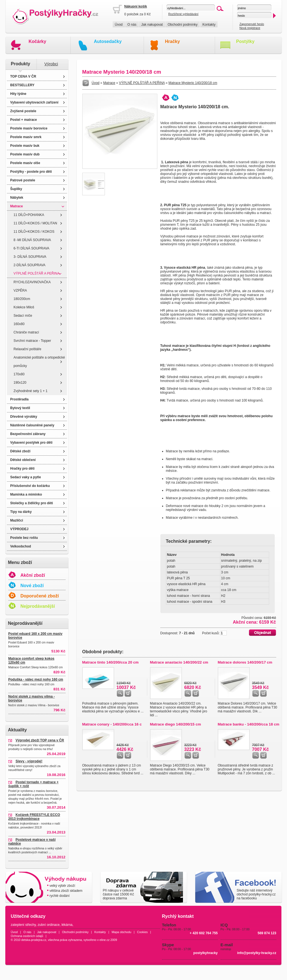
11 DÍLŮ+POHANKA (29, 215)
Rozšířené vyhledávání (183, 14)
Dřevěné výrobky (24, 417)
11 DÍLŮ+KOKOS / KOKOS (34, 232)
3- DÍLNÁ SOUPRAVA (30, 257)
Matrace (17, 206)
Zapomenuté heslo (252, 24)
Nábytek (17, 198)
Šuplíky (16, 189)
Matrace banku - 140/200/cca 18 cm (249, 724)
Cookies (142, 932)
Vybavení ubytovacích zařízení (34, 102)
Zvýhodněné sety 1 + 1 (31, 391)
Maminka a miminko (26, 494)
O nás (132, 25)
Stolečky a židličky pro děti (32, 503)
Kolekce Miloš (24, 307)
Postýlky (245, 41)
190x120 (20, 383)
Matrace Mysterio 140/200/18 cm (193, 83)
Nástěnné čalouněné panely (32, 425)
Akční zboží (33, 575)
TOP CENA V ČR (23, 76)
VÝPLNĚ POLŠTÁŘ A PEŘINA (37, 273)
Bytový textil (20, 408)
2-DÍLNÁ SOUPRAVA (30, 265)
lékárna (67, 925)
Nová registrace (250, 28)
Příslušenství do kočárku (30, 486)
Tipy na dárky (21, 512)
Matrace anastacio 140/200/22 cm (179, 662)
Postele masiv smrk (26, 137)
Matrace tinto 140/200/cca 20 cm (110, 662)
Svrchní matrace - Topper (32, 341)
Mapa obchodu (121, 932)
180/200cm (22, 299)
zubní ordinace (49, 925)
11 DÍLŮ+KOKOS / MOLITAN (35, 223)
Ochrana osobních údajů (27, 936)
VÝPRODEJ (19, 529)
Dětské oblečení (23, 460)
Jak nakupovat (152, 25)
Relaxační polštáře (27, 349)
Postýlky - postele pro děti (31, 172)
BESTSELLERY (22, 85)
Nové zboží (32, 586)
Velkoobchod (21, 546)
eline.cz (105, 940)
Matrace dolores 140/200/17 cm (245, 662)
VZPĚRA (20, 290)
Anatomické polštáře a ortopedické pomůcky (39, 362)
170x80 (19, 374)
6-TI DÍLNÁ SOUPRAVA (32, 248)
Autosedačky (108, 41)
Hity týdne (18, 94)
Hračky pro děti (22, 469)
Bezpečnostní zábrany (28, 434)
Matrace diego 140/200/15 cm (176, 724)
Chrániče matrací (26, 332)
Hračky (173, 41)
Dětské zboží (20, 451)
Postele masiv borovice (29, 128)
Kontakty (209, 25)
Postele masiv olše (25, 163)
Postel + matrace (24, 120)
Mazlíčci (17, 520)
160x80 (19, 324)
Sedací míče (23, 316)
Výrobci (51, 64)
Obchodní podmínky (183, 25)
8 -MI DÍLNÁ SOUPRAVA (32, 240)
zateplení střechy (23, 925)
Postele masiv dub (25, 154)
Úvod (119, 25)
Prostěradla (20, 399)
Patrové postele (23, 180)
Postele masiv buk (25, 146)
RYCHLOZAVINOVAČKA (32, 282)
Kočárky (38, 41)
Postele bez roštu (24, 538)
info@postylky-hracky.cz (257, 953)
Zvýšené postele (23, 111)
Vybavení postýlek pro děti (32, 443)
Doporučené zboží (40, 596)
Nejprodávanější (38, 606)
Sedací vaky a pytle (26, 477)
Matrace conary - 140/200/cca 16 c (112, 724)
